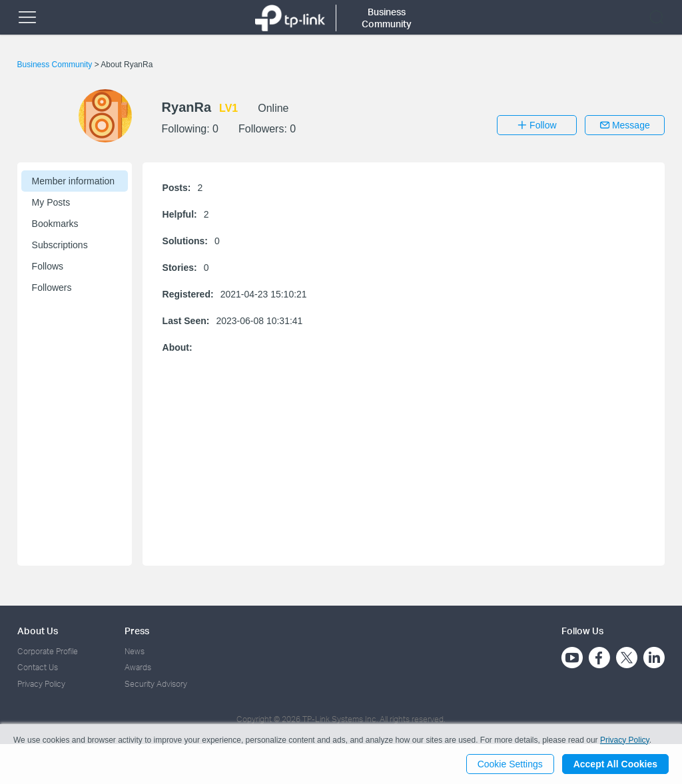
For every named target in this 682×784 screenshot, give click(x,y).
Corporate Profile (48, 651)
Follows (48, 266)
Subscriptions (60, 245)
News (135, 651)
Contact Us (38, 667)
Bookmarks (55, 224)
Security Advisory (156, 684)
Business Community (56, 65)
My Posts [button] (51, 202)
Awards (138, 667)
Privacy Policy (41, 684)
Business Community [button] (387, 18)
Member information (74, 181)
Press (137, 631)
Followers (52, 288)
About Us (38, 631)
